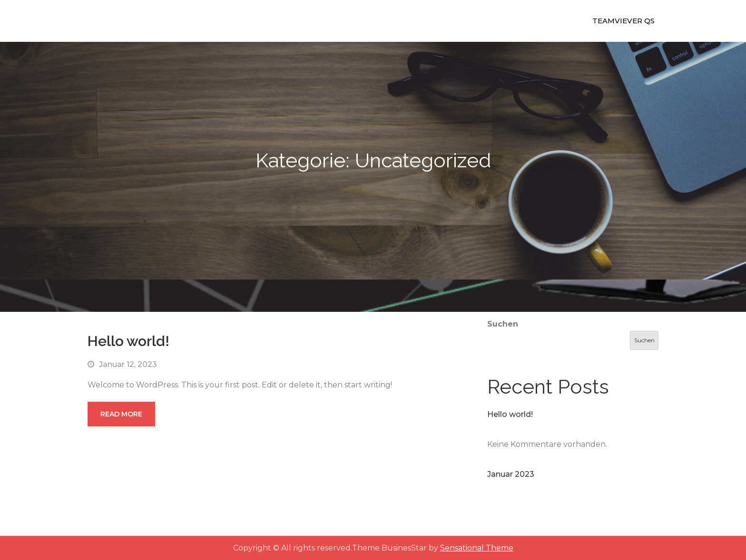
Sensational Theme (477, 548)
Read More (121, 414)
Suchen (503, 324)
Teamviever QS (623, 21)
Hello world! (128, 341)
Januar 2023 (511, 474)
